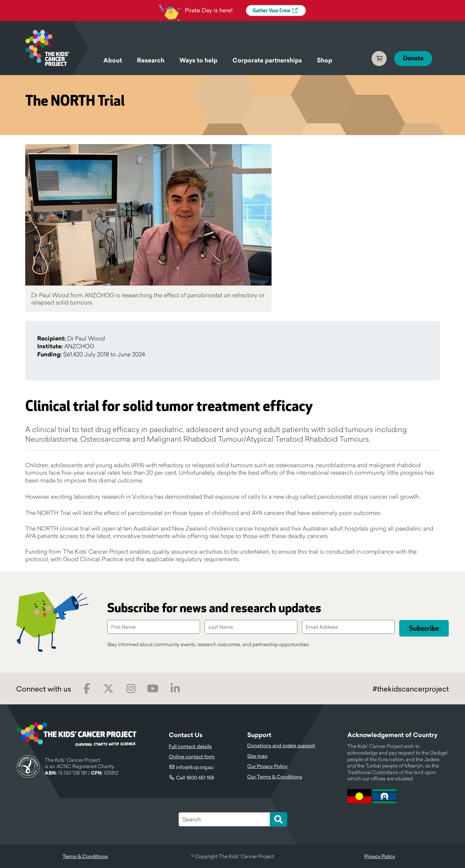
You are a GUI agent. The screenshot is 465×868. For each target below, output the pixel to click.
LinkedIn (175, 689)
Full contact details (190, 746)
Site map (257, 756)
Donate (413, 58)
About (113, 60)
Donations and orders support (281, 746)
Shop (325, 60)
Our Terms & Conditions (275, 777)
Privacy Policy (380, 856)
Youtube (153, 689)
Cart (379, 59)
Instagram (131, 689)
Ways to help (198, 60)
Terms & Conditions (85, 856)
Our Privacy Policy (267, 766)
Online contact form (192, 757)
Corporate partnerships (267, 60)
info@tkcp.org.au (195, 767)
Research (151, 60)
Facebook (87, 689)
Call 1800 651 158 (195, 778)
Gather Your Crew (272, 11)
